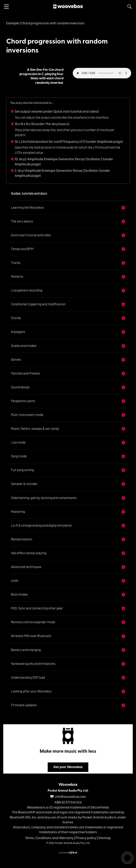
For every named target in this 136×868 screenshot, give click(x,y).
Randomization (21, 539)
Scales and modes (24, 346)
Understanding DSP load (28, 678)
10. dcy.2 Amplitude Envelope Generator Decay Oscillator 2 (59, 159)
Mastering (18, 512)
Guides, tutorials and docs (29, 194)
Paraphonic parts (23, 401)
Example (13, 23)
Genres (16, 360)
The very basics (22, 221)
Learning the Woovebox (27, 208)
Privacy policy (86, 838)
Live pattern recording (27, 290)
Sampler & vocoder (24, 484)
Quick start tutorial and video (31, 235)
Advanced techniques (26, 567)
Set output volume (28, 112)
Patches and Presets (25, 373)
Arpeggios (18, 332)
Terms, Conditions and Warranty (49, 838)
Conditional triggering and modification (38, 304)
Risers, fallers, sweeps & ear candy (35, 429)
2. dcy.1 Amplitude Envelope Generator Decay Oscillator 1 (57, 171)
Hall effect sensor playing (29, 553)
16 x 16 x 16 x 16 (24, 124)
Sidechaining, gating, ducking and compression (44, 498)
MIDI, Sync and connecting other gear (37, 608)
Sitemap (105, 838)
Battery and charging (26, 650)
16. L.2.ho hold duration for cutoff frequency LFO (50, 142)
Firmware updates (24, 705)
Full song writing (22, 470)
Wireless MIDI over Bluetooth (31, 636)
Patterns (17, 277)
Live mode (18, 442)
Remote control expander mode (33, 622)
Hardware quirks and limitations (33, 664)
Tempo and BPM (22, 249)
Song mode (19, 456)
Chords (16, 318)
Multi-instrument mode (27, 415)
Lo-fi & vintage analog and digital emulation (41, 525)
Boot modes (19, 595)
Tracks (16, 263)
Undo (15, 581)
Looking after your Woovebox (31, 691)
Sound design (20, 387)
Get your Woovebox (68, 767)
